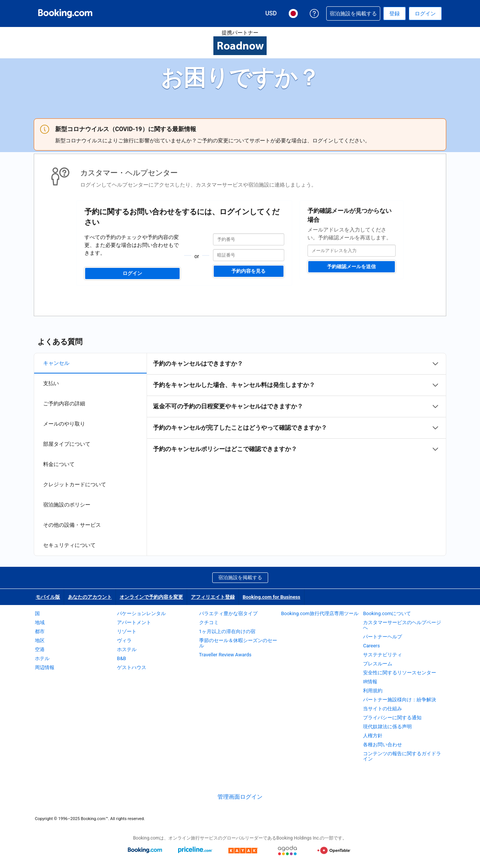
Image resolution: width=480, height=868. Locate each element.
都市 (40, 631)
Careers (371, 646)
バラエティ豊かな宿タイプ (228, 613)
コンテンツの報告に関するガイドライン (402, 756)
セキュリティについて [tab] (69, 545)
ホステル (127, 649)
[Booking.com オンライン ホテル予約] (65, 13)
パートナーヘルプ (382, 637)
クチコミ (209, 622)
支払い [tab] (51, 383)
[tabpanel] (296, 406)
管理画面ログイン (240, 797)
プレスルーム (378, 664)
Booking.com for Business (271, 597)
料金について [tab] (59, 464)
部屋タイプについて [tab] (67, 444)
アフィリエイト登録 (213, 597)
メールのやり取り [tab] (64, 424)
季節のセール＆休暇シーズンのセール (238, 643)
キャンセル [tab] (56, 363)
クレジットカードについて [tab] (75, 484)
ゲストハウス (132, 667)
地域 (40, 622)
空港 (40, 649)
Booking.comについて (387, 613)
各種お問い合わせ (382, 745)
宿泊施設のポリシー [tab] (67, 505)
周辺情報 (45, 667)
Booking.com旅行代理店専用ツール (319, 613)
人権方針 (373, 736)
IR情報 (370, 682)
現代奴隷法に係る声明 (387, 727)
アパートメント (134, 622)
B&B (121, 658)
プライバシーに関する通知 (392, 718)
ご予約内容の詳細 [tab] (64, 403)
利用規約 (373, 691)
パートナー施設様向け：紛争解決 (400, 700)
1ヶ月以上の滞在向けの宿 (227, 631)
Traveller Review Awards (225, 655)
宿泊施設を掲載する (240, 577)
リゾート (127, 631)
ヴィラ (124, 640)
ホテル (42, 658)
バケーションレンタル (141, 613)
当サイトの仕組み (382, 709)
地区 (40, 640)
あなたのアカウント (90, 597)
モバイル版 (48, 597)
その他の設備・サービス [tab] (72, 525)
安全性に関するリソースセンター (400, 673)
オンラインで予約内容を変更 (151, 597)
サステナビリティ (382, 655)
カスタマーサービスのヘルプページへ (402, 625)
